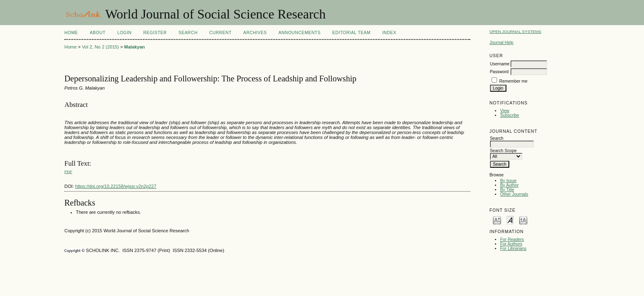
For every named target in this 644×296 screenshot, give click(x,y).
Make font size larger (523, 220)
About (98, 33)
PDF (68, 172)
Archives (255, 33)
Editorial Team (351, 33)
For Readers (512, 239)
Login (124, 33)
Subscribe (510, 115)
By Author (509, 185)
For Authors (511, 244)
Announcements (300, 33)
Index (389, 33)
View (505, 111)
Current (220, 33)
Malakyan (134, 47)
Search (188, 33)
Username (500, 64)
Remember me (514, 81)
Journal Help (501, 43)
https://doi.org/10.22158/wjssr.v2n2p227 (116, 186)
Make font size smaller (497, 220)
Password (499, 72)
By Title (507, 190)
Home (71, 33)
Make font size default (510, 220)
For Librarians (513, 249)
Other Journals (514, 194)
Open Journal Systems (515, 31)
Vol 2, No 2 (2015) (100, 47)
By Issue (508, 181)
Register (155, 33)
